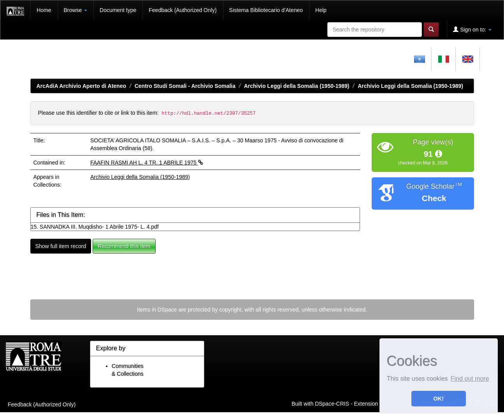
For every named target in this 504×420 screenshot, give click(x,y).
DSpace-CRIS (332, 403)
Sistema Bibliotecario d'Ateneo (266, 10)
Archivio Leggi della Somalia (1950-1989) (297, 86)
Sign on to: (472, 29)
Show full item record (61, 246)
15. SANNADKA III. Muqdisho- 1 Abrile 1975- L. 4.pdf (95, 227)
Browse (76, 10)
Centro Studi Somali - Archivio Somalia (185, 86)
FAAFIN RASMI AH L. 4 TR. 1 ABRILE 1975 (147, 163)
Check (434, 198)
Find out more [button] (470, 379)
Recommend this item (124, 246)
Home (44, 10)
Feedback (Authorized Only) (183, 10)
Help (321, 10)
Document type (118, 10)
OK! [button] (439, 399)
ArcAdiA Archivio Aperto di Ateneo (82, 86)
